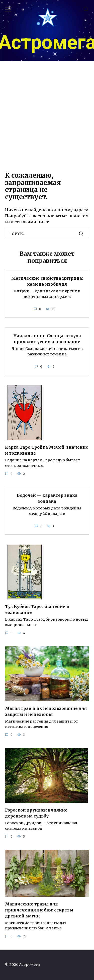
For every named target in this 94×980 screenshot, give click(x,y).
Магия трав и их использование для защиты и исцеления (46, 711)
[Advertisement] (47, 115)
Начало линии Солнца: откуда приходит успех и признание (47, 339)
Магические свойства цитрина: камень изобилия (47, 281)
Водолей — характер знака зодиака (47, 498)
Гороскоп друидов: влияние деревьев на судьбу (36, 813)
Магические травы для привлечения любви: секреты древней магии (39, 910)
